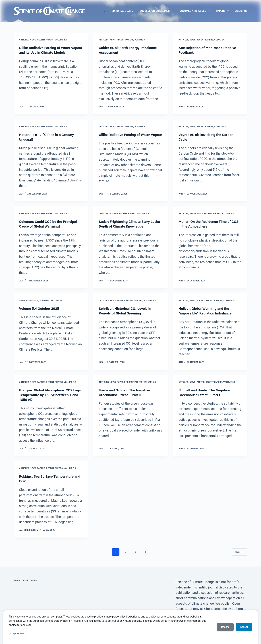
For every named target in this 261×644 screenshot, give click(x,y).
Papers (223, 11)
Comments (105, 214)
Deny (24, 633)
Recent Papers (45, 40)
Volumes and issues (195, 11)
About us (241, 11)
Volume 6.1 (61, 40)
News (33, 40)
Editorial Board (122, 11)
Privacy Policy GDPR (25, 580)
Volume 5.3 (141, 127)
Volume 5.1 (70, 468)
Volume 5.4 (32, 300)
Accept (13, 633)
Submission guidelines (157, 11)
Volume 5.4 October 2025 (40, 308)
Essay (193, 214)
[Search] (105, 11)
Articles (24, 40)
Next (240, 552)
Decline (225, 627)
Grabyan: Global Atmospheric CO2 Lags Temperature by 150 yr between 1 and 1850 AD (51, 395)
